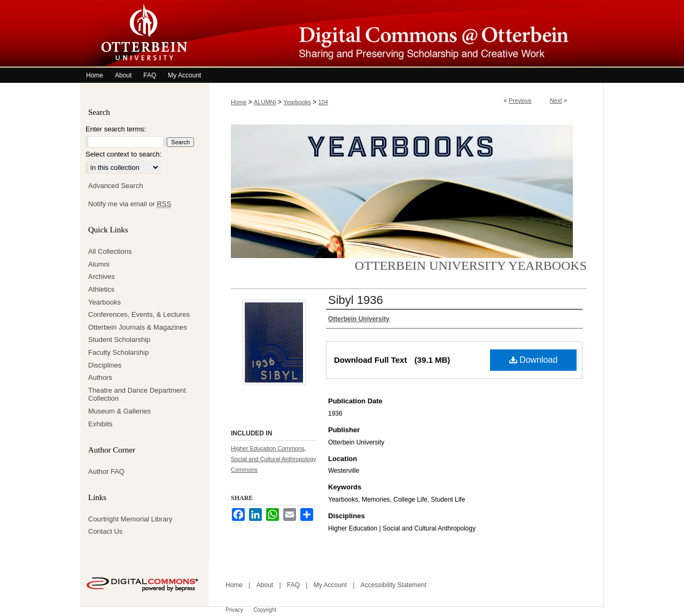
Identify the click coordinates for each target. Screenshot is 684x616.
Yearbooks (297, 102)
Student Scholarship (119, 340)
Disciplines (105, 365)
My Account (330, 585)
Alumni (99, 264)
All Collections (110, 251)
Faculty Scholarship (118, 352)
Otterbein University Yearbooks (471, 266)
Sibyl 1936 (356, 300)
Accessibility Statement (394, 585)
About (265, 585)
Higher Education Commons (268, 448)
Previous (520, 100)
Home (239, 102)
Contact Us (105, 531)
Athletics (101, 289)
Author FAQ (106, 471)
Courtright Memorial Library (130, 519)
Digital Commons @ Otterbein (406, 34)
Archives (102, 276)
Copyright (265, 610)
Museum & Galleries (119, 411)
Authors (100, 377)
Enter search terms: (116, 129)
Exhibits (100, 424)
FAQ (293, 585)
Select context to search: (123, 154)
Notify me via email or (130, 204)
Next (556, 100)
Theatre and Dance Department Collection (137, 395)
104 (323, 102)
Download (534, 360)
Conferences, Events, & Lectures (139, 314)
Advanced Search (116, 186)
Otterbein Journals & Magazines (138, 327)
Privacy (234, 610)
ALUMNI (265, 102)
